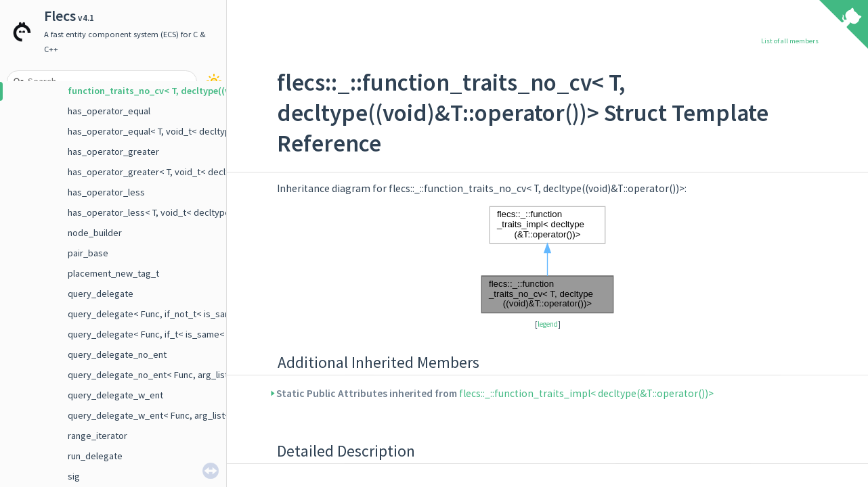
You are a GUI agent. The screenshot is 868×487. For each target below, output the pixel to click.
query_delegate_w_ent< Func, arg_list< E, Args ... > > (176, 415)
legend (548, 324)
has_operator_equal (109, 111)
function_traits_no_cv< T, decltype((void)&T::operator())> (193, 91)
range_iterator (97, 436)
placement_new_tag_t (113, 273)
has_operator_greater (113, 152)
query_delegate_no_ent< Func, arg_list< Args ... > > (173, 375)
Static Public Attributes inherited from (495, 393)
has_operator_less (106, 192)
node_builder (95, 233)
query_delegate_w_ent (115, 395)
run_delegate (95, 456)
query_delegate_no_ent (117, 354)
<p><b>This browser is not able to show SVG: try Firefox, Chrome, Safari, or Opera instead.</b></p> (548, 260)
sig (74, 476)
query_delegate (101, 294)
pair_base (88, 253)
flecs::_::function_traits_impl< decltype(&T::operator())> (586, 393)
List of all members (790, 41)
